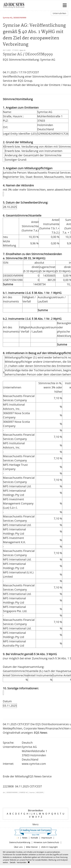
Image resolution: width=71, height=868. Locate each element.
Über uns (18, 847)
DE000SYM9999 (20, 18)
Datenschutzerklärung (20, 842)
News (25, 838)
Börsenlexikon (35, 810)
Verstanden (22, 862)
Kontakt (34, 838)
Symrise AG (8, 18)
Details (13, 862)
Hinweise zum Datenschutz (46, 842)
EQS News (41, 733)
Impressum (47, 838)
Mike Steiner (32, 847)
